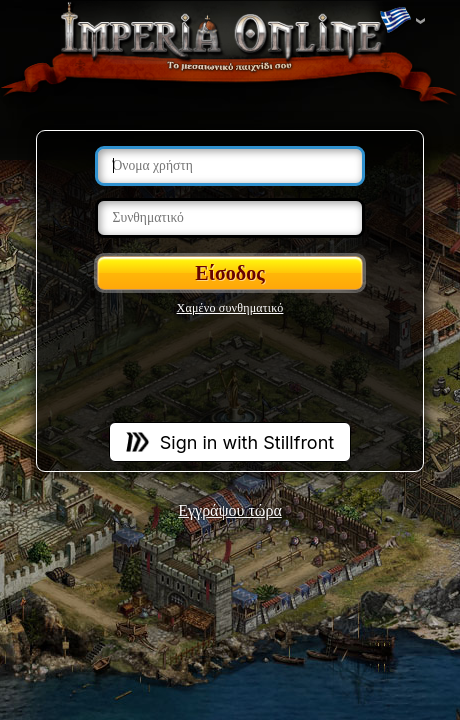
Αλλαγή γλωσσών (395, 21)
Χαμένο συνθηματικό (230, 308)
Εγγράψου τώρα (230, 510)
